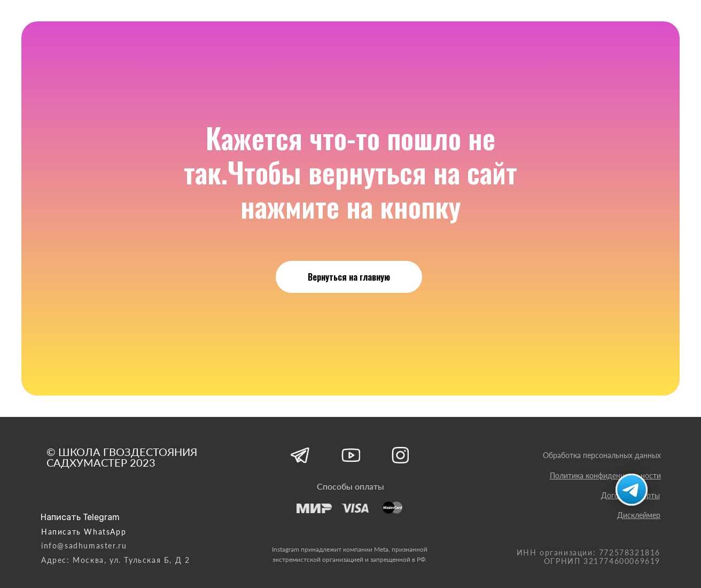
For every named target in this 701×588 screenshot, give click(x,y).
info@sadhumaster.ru (84, 546)
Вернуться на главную (349, 277)
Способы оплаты (350, 486)
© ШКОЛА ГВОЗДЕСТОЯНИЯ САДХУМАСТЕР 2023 (122, 457)
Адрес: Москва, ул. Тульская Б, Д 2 (115, 560)
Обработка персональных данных (602, 455)
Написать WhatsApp (84, 532)
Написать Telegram (80, 517)
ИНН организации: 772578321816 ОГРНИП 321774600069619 (589, 557)
